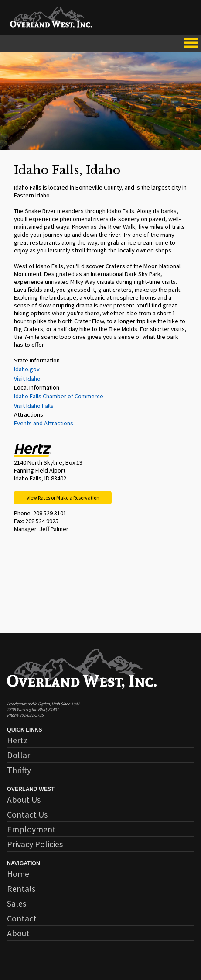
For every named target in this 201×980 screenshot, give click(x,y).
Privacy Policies (35, 844)
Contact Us (27, 814)
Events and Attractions (44, 423)
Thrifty (19, 770)
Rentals (21, 889)
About (18, 933)
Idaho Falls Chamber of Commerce (59, 396)
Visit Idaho (27, 379)
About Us (24, 799)
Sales (17, 903)
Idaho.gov (27, 369)
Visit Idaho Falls (34, 406)
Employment (31, 829)
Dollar (19, 755)
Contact (22, 918)
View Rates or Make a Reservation (63, 498)
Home (18, 874)
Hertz (17, 740)
